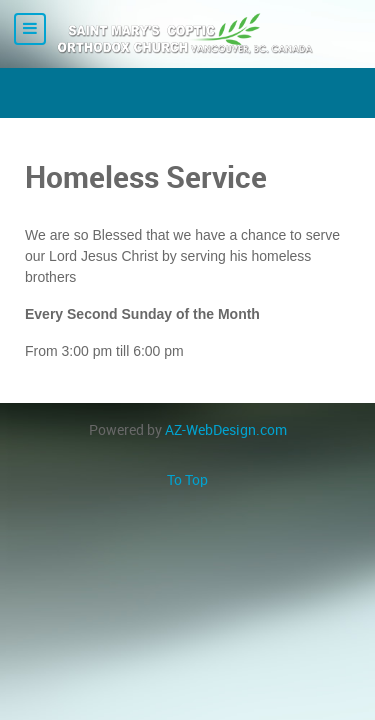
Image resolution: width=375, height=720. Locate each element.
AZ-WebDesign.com (226, 430)
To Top (187, 480)
